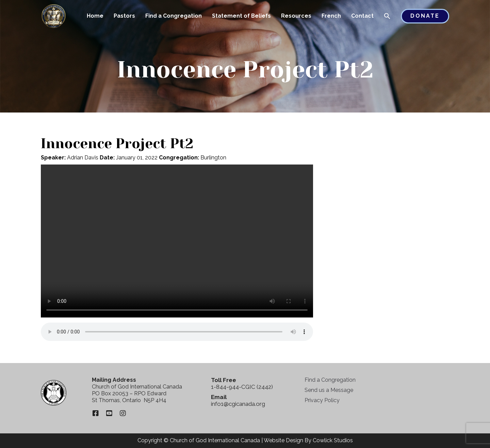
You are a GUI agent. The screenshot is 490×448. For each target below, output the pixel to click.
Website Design (283, 440)
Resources (296, 16)
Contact (362, 16)
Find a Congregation (174, 16)
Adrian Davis (83, 158)
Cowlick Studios (333, 440)
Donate (425, 16)
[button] (387, 17)
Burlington (213, 158)
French (331, 16)
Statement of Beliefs (241, 16)
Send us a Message (329, 390)
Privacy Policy (322, 400)
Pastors (124, 16)
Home (95, 16)
